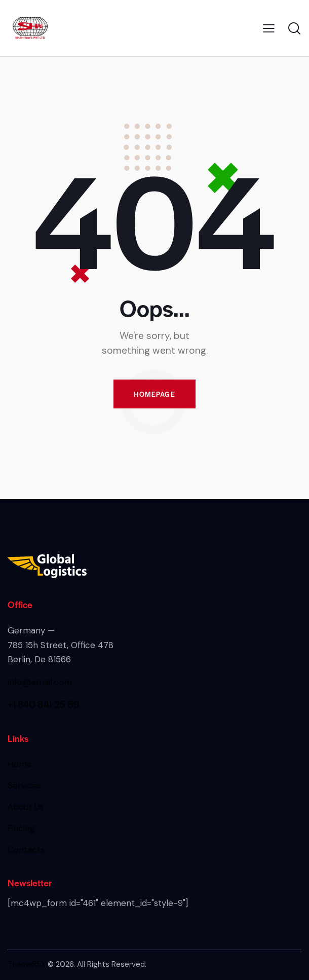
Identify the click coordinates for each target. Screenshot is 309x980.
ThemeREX (27, 964)
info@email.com (40, 682)
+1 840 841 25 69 (44, 705)
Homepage (154, 394)
